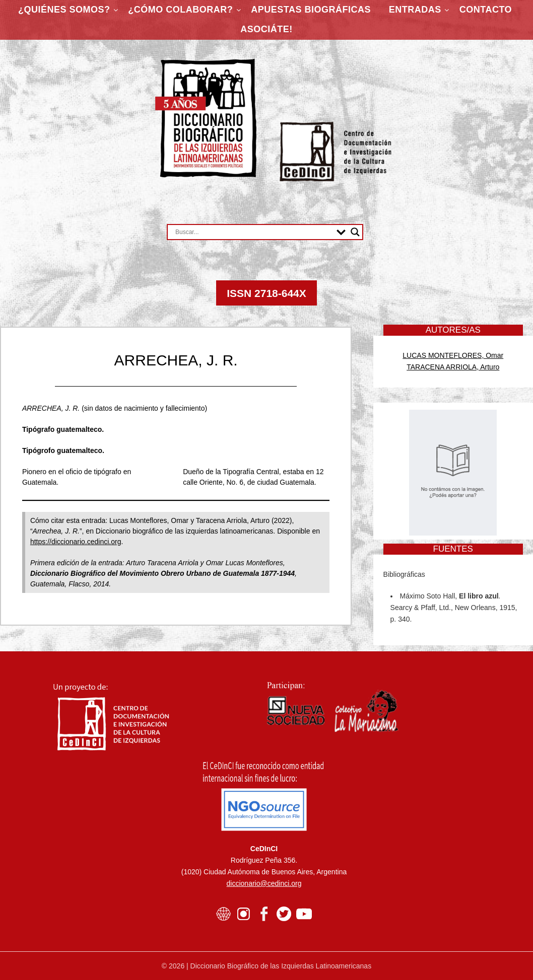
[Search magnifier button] (355, 232)
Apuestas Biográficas (311, 10)
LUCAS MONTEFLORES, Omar (453, 355)
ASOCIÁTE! (266, 29)
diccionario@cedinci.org (264, 883)
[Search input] (253, 232)
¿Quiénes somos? (64, 10)
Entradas (415, 10)
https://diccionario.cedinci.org (76, 542)
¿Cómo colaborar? (180, 10)
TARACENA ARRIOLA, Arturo (453, 367)
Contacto (486, 10)
